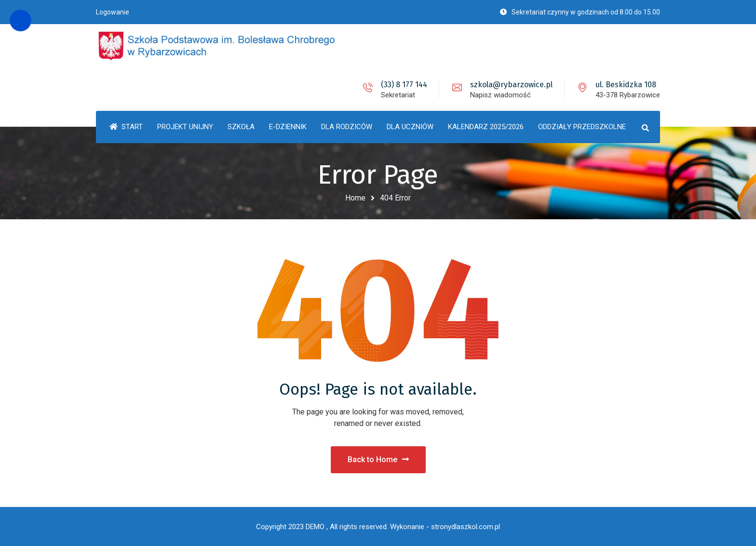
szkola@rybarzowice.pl (511, 85)
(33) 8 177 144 (404, 85)
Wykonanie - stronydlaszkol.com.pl (445, 527)
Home (355, 198)
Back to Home (378, 459)
